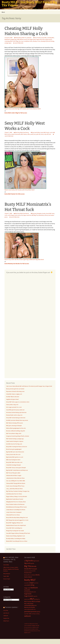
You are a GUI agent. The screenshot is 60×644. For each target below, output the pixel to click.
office (29, 134)
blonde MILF (28, 569)
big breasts (36, 561)
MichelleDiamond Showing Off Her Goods (16, 507)
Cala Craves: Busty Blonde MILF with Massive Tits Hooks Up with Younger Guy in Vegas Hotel (29, 386)
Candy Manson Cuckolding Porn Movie (16, 510)
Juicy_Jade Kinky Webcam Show (14, 489)
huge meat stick (41, 39)
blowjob (35, 569)
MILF (32, 599)
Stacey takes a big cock (12, 405)
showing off (44, 41)
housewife (27, 590)
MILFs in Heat (36, 601)
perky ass (33, 134)
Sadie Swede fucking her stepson (15, 441)
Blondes (29, 38)
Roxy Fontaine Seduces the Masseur (15, 504)
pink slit (38, 134)
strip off (46, 134)
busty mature (28, 577)
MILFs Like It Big (14, 41)
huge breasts (29, 596)
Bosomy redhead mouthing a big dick (16, 431)
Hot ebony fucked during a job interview (16, 412)
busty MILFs (27, 583)
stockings (34, 614)
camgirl (31, 583)
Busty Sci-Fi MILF (37, 631)
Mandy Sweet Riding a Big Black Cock (16, 536)
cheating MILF (51, 38)
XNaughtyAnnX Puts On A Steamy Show (16, 502)
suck (50, 134)
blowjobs (39, 213)
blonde (34, 566)
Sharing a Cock (36, 41)
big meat (34, 213)
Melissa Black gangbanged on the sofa (16, 428)
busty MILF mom (50, 213)
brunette (33, 571)
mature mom (27, 599)
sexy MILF (26, 614)
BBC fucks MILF (36, 627)
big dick (32, 563)
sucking (38, 614)
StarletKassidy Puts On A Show (14, 494)
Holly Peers (6, 621)
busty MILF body (45, 132)
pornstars (34, 612)
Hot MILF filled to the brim (13, 397)
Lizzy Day (6, 610)
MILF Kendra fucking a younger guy (15, 439)
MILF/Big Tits (35, 215)
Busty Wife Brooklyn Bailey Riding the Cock (17, 517)
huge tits (35, 596)
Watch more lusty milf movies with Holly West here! (20, 190)
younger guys (8, 43)
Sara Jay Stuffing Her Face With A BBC (16, 481)
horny (26, 39)
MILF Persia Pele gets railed (13, 473)
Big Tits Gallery (36, 629)
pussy (39, 612)
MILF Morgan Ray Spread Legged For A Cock (17, 520)
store (42, 134)
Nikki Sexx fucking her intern (13, 460)
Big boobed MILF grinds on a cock (15, 457)
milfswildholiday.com (30, 605)
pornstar (27, 611)
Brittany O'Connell (28, 571)
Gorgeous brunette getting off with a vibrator (18, 436)
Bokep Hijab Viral (33, 624)
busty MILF (44, 38)
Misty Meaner (7, 574)
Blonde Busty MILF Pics (21, 38)
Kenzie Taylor (7, 579)
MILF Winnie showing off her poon (15, 423)
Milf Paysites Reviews (30, 631)
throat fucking (51, 41)
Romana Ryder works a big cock (14, 415)
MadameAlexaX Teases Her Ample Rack (16, 525)
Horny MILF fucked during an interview (16, 418)
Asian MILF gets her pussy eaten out (15, 410)
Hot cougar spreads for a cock (14, 407)
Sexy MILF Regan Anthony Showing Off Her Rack (18, 533)
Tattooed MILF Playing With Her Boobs (16, 483)
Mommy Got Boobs (30, 607)
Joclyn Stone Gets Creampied (14, 512)
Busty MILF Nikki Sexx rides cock (14, 462)
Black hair (17, 132)
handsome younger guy (10, 39)
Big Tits (28, 566)
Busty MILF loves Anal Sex (29, 629)
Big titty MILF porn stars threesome (15, 452)
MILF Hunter (24, 134)
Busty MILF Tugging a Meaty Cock (14, 523)
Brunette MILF (28, 573)
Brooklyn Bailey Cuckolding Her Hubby (16, 539)
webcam (28, 616)
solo (30, 614)
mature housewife (16, 134)
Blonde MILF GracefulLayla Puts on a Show (17, 541)
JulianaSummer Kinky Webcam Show (15, 478)
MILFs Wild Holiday (29, 603)
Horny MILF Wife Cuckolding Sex (14, 528)
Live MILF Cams (27, 624)
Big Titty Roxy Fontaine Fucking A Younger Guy (18, 491)
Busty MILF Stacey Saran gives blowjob (16, 468)
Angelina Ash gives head (12, 399)
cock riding (30, 585)
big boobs (29, 561)
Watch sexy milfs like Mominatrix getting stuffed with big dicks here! (24, 259)
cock (51, 132)
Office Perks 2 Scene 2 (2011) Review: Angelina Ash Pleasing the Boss (11, 569)
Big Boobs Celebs (35, 625)
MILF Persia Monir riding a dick (14, 433)
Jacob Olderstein (19, 43)
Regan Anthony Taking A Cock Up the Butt (17, 496)
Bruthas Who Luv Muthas (30, 575)
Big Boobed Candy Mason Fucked (15, 499)
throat (46, 215)
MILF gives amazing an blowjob (14, 426)
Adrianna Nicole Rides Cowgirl (14, 475)
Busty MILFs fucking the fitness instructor (17, 447)
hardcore (34, 588)
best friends (38, 38)
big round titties (36, 132)
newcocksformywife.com (30, 609)
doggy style (27, 588)
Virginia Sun (6, 618)
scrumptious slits (28, 41)
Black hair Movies (25, 132)
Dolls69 (25, 631)
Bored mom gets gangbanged (14, 449)
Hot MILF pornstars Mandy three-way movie (17, 420)
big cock (27, 563)
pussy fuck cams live (30, 627)
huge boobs (33, 39)
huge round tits (27, 215)
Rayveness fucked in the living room (15, 391)
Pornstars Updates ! (11, 607)
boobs (44, 213)
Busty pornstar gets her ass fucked (15, 389)
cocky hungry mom (12, 215)
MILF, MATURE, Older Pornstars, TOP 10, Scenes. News (11, 559)
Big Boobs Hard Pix (27, 633)
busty (38, 575)
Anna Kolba (6, 565)
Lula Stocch (6, 613)
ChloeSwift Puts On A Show (13, 515)
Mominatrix (41, 215)
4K (25, 561)
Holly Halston (20, 39)
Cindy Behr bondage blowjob (13, 465)
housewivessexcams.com (30, 592)
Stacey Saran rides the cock (13, 454)
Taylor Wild (6, 576)
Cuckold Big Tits (29, 625)
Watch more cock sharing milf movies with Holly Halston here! (23, 109)
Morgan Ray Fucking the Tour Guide (15, 531)
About (3, 12)
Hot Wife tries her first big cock (14, 444)
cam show (36, 583)
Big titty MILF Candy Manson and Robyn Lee (17, 470)
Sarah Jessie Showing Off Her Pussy (15, 486)
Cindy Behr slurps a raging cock (14, 394)
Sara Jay (21, 41)
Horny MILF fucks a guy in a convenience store (18, 402)
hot (28, 39)
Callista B (6, 616)
